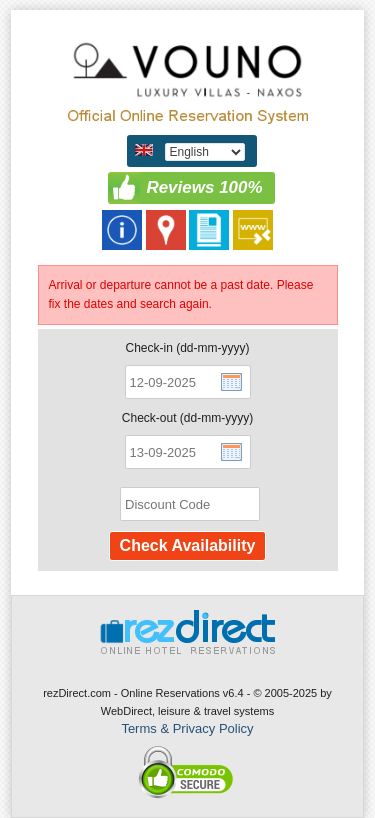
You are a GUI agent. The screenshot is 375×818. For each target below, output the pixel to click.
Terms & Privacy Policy (187, 728)
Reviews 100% (204, 187)
